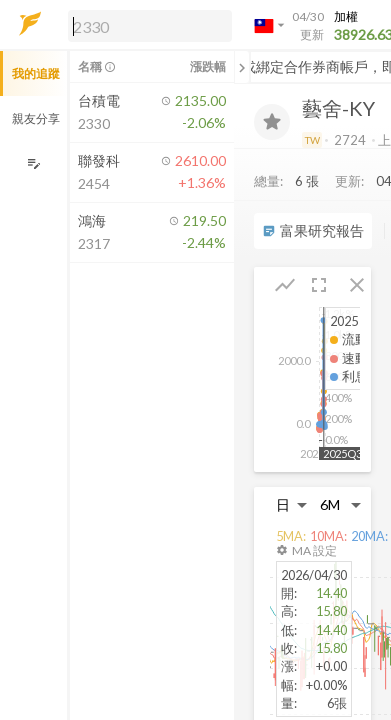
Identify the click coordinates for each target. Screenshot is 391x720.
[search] (150, 26)
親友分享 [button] (36, 118)
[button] (146, 25)
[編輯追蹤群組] (33, 163)
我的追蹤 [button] (36, 73)
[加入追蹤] (272, 122)
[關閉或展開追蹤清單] (242, 67)
